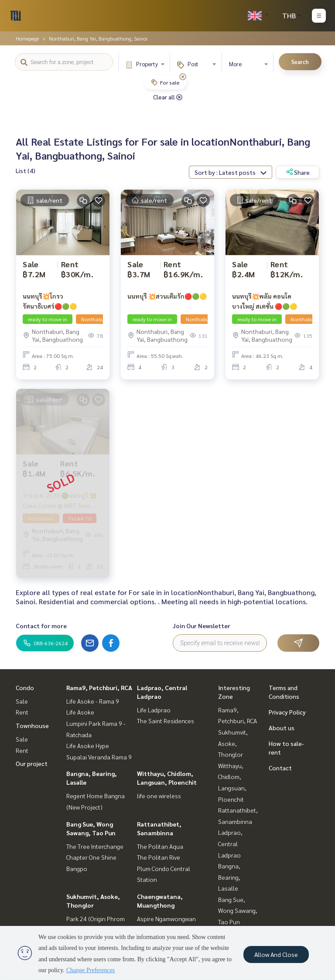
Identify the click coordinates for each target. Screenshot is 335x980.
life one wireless (159, 796)
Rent (22, 712)
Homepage (27, 38)
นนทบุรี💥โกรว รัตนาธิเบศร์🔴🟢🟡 (50, 301)
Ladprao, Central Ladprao (230, 843)
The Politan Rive (159, 857)
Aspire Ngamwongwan (166, 919)
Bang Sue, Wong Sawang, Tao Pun (238, 910)
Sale (22, 701)
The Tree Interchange (95, 846)
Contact (280, 768)
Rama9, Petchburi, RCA (99, 687)
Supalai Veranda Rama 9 (99, 757)
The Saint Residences (166, 721)
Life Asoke (80, 712)
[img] (183, 77)
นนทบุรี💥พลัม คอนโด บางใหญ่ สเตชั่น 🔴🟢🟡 (265, 301)
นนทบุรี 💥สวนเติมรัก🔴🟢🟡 (167, 296)
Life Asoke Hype (88, 745)
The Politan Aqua (160, 846)
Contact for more (41, 626)
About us (282, 728)
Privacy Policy (287, 712)
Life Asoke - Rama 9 (93, 701)
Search (300, 62)
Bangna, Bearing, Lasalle (229, 877)
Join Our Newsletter (202, 626)
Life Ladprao (154, 710)
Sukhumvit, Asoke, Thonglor (233, 743)
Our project (32, 763)
